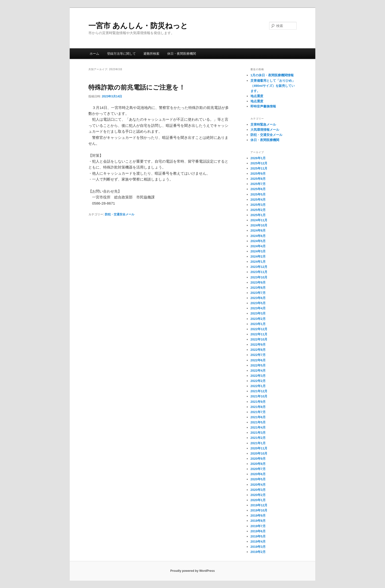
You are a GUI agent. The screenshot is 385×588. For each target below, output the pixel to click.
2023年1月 (258, 324)
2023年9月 (258, 282)
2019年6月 (258, 531)
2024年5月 (258, 241)
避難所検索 (151, 54)
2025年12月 (259, 163)
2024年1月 (258, 262)
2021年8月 (258, 407)
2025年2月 (258, 210)
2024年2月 (258, 256)
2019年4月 (258, 542)
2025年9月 (258, 174)
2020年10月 (259, 453)
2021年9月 (258, 402)
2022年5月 (258, 365)
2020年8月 (258, 464)
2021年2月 (258, 438)
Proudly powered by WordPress (192, 571)
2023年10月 (259, 277)
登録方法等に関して (121, 54)
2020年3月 (258, 490)
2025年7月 (258, 184)
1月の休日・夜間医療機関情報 (272, 75)
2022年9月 (258, 345)
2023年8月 (258, 288)
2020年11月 (259, 448)
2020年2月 (258, 495)
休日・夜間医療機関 (182, 54)
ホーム (94, 54)
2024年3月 (258, 251)
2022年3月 (258, 376)
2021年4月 (258, 427)
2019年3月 (258, 547)
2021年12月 (259, 391)
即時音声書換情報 (263, 106)
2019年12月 (259, 505)
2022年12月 (259, 329)
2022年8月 (258, 350)
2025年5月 (258, 194)
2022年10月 (259, 339)
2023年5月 (258, 303)
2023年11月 (259, 272)
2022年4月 (258, 371)
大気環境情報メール (265, 130)
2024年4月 (258, 246)
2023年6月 (258, 298)
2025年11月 (259, 168)
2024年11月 (259, 220)
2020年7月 (258, 469)
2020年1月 (258, 500)
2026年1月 (258, 158)
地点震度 (257, 96)
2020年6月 (258, 474)
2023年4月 (258, 308)
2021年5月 (258, 422)
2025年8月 (258, 179)
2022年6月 (258, 360)
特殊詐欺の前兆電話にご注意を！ (137, 87)
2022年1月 (258, 386)
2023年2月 (258, 319)
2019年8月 (258, 521)
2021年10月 (259, 396)
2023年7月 (258, 293)
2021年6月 (258, 417)
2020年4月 (258, 485)
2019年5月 (258, 536)
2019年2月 (258, 552)
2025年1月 (258, 215)
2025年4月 (258, 200)
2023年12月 (259, 267)
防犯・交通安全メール (120, 214)
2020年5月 (258, 479)
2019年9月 (258, 516)
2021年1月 (258, 443)
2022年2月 (258, 381)
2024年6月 (258, 236)
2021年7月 (258, 412)
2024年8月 (258, 230)
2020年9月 (258, 459)
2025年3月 (258, 205)
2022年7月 (258, 355)
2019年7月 (258, 526)
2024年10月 (259, 225)
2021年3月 (258, 433)
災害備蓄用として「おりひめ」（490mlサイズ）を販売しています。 (273, 86)
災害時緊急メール (263, 124)
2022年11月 (259, 334)
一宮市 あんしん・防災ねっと (138, 26)
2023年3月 (258, 313)
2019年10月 (259, 510)
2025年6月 (258, 189)
